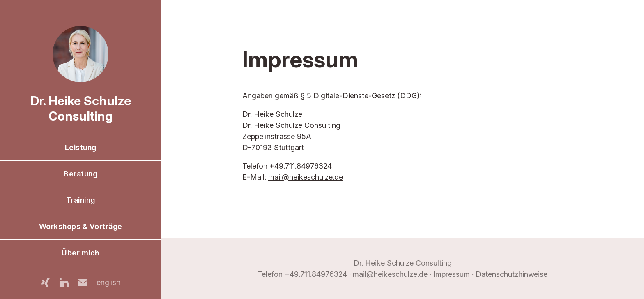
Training (81, 200)
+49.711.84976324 (316, 274)
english (108, 282)
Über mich (80, 253)
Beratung (80, 174)
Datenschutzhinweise (512, 274)
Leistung (81, 147)
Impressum (452, 274)
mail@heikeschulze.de (306, 177)
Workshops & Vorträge (81, 226)
